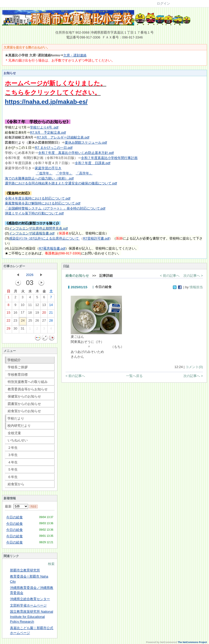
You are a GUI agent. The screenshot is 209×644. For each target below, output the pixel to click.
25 (30, 322)
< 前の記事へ (170, 276)
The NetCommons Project (192, 642)
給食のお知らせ (77, 276)
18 (30, 314)
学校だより (16, 418)
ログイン (163, 3)
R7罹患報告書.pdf (52, 248)
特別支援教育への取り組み (28, 382)
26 (37, 322)
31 (23, 330)
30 (15, 330)
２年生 (13, 448)
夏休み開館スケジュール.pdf (86, 142)
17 (23, 313)
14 (51, 306)
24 (23, 322)
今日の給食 (14, 517)
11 (30, 306)
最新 (17, 506)
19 (37, 314)
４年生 (13, 462)
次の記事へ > (193, 276)
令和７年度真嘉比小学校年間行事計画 (109, 158)
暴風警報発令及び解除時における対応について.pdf (43, 203)
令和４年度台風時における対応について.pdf (38, 198)
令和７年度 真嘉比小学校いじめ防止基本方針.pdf (76, 153)
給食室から (16, 484)
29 (8, 330)
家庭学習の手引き (48, 168)
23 (15, 322)
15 (8, 314)
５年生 (13, 469)
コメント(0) (194, 367)
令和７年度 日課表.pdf (93, 163)
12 (37, 306)
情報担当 (196, 287)
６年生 (13, 477)
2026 (30, 275)
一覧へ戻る (134, 376)
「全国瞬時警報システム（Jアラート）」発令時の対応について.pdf (55, 208)
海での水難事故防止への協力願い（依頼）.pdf (39, 178)
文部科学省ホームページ (28, 605)
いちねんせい (18, 440)
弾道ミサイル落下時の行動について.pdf (34, 213)
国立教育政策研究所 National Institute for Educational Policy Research (32, 617)
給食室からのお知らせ (24, 411)
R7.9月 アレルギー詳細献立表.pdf (63, 137)
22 (8, 322)
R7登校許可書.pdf (96, 238)
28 (51, 322)
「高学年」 (84, 173)
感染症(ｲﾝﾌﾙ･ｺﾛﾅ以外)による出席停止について (44, 238)
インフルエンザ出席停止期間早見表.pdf (38, 228)
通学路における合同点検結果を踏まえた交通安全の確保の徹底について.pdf (61, 183)
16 (15, 314)
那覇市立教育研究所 (25, 570)
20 (44, 314)
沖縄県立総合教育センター (30, 599)
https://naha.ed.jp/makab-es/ (46, 102)
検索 (51, 564)
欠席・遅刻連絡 (75, 55)
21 (51, 314)
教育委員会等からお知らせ (28, 389)
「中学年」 (64, 173)
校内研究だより (19, 426)
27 (44, 322)
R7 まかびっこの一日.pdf (54, 148)
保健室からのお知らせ (24, 396)
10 (23, 306)
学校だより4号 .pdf (44, 127)
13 (44, 306)
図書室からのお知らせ (24, 404)
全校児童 (14, 433)
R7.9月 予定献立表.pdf (48, 132)
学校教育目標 (18, 375)
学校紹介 (14, 360)
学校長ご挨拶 (18, 367)
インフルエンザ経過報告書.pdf (32, 233)
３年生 (13, 455)
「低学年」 (44, 173)
